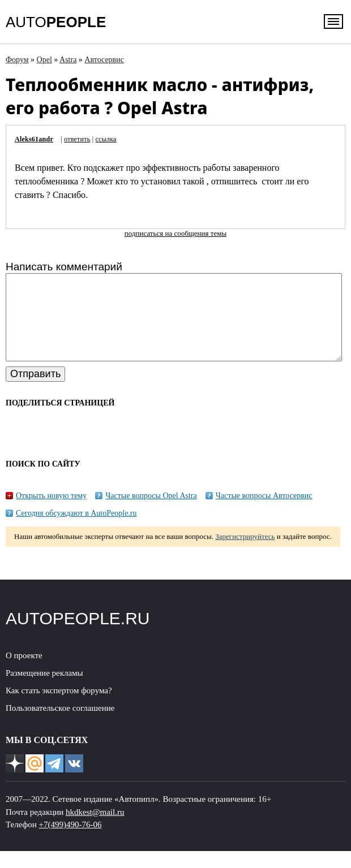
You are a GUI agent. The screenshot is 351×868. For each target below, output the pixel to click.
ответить (77, 139)
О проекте (24, 672)
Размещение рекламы (44, 690)
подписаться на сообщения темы (175, 233)
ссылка (106, 139)
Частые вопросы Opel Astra (151, 513)
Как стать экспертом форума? (59, 707)
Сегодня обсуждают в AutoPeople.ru (76, 530)
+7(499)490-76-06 (70, 841)
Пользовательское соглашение (60, 725)
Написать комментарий (64, 267)
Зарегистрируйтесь (245, 553)
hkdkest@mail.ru (95, 829)
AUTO (56, 22)
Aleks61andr (34, 139)
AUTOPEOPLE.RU (78, 635)
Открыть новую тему (51, 513)
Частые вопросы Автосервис (264, 513)
